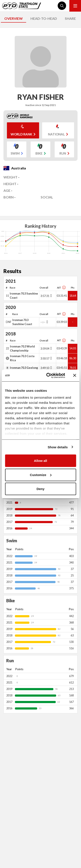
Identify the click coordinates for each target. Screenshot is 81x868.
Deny (40, 489)
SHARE (70, 18)
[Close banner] (75, 375)
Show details (58, 447)
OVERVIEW (13, 18)
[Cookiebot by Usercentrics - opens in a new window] (48, 375)
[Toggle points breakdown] (51, 296)
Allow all (40, 461)
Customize (41, 475)
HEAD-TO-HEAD (44, 18)
